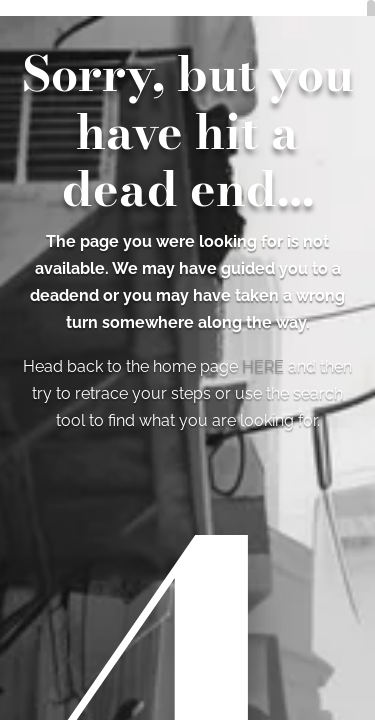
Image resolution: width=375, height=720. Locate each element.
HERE (263, 366)
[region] (187, 360)
